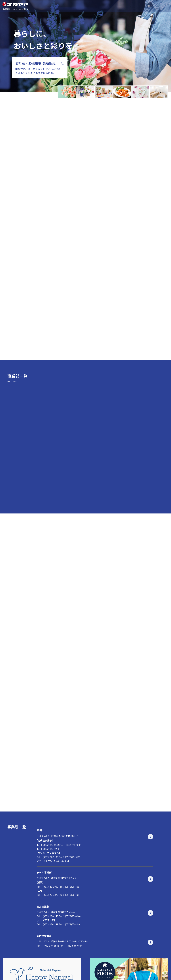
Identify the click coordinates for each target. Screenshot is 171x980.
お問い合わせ (82, 944)
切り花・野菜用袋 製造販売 (35, 63)
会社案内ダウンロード (82, 955)
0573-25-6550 (138, 944)
